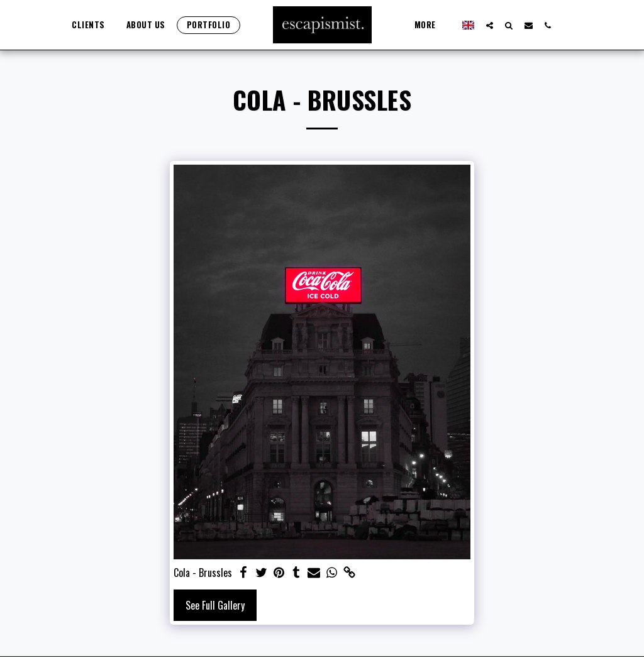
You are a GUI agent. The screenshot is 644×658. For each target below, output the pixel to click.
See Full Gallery (215, 605)
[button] (484, 25)
